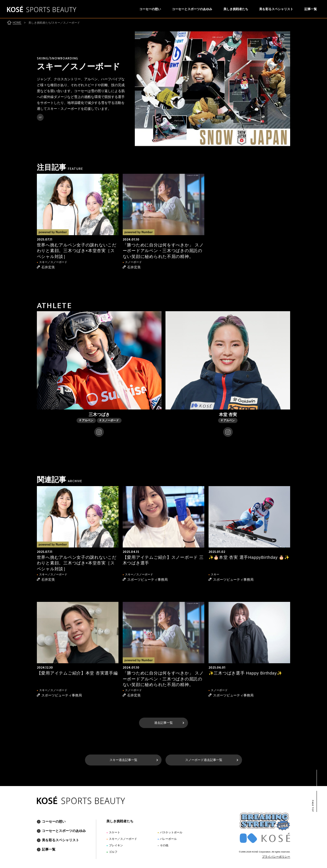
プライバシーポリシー (276, 857)
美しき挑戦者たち (236, 9)
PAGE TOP (313, 806)
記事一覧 (311, 9)
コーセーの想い (150, 9)
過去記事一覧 (163, 723)
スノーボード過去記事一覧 (204, 760)
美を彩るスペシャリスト (276, 9)
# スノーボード (109, 420)
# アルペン (86, 420)
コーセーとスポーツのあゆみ (192, 9)
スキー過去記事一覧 (123, 760)
